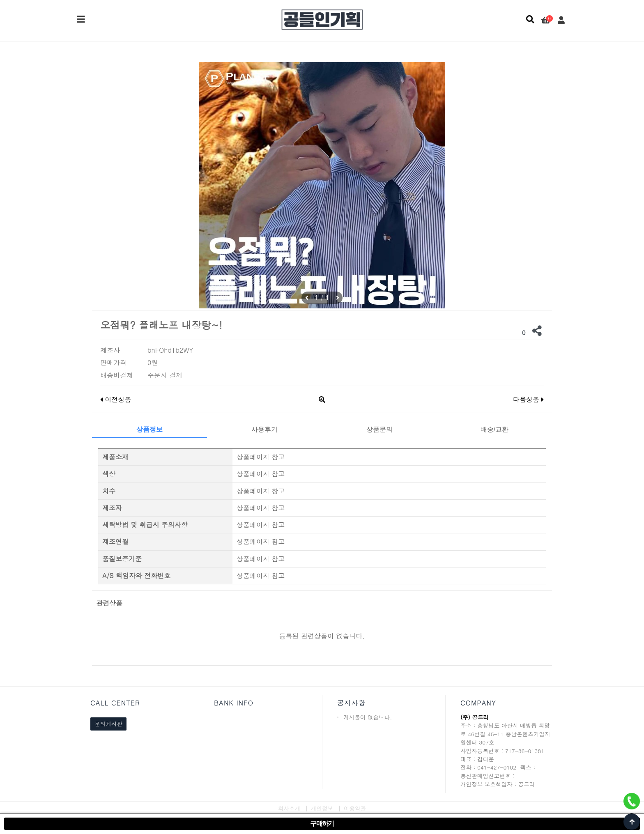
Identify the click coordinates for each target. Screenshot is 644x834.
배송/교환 (494, 429)
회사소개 (289, 808)
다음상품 (528, 399)
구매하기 (322, 824)
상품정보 (149, 429)
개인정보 (322, 808)
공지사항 (351, 703)
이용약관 (355, 808)
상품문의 (379, 429)
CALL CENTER (115, 703)
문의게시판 (108, 724)
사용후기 (264, 429)
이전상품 (116, 399)
